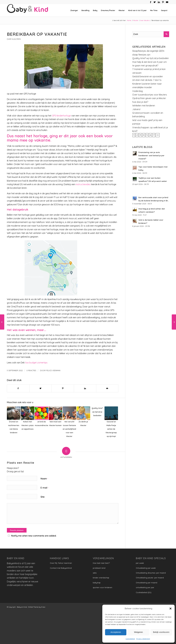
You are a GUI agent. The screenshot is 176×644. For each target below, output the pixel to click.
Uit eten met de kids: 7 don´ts (147, 80)
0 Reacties (31, 370)
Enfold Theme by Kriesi (37, 607)
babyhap (97, 583)
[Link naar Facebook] (150, 2)
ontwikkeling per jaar (145, 587)
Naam (44, 479)
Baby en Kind (22, 607)
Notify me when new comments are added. (34, 536)
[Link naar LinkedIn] (159, 2)
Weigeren (138, 632)
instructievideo (83, 184)
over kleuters (14, 39)
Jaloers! (136, 109)
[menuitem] (74, 10)
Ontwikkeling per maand (147, 583)
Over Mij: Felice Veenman (61, 563)
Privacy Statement (143, 639)
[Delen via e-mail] (107, 388)
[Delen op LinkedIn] (85, 388)
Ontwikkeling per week (146, 568)
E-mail (44, 488)
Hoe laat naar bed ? (101, 563)
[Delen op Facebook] (18, 388)
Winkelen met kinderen (144, 106)
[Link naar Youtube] (167, 2)
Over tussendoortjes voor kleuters (150, 95)
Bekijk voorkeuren (161, 632)
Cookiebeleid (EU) (144, 592)
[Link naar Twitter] (155, 2)
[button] (170, 609)
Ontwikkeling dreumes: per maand (151, 573)
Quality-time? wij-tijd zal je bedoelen (150, 58)
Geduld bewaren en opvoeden (148, 76)
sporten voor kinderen (103, 587)
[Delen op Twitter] (40, 388)
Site (43, 497)
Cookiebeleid (130, 639)
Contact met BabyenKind (61, 568)
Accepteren (116, 632)
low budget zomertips (36, 363)
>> (158, 135)
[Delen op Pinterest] (63, 388)
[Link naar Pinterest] (163, 2)
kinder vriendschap (101, 578)
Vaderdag (137, 91)
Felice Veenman (53, 370)
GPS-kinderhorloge (61, 116)
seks (95, 573)
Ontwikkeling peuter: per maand (150, 578)
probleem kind (99, 568)
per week (140, 563)
